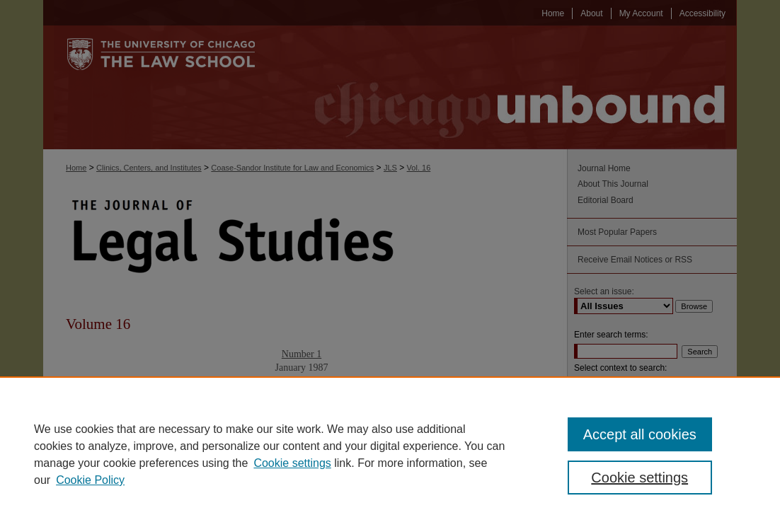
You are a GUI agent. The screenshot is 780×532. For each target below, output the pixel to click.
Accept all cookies (640, 434)
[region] (390, 454)
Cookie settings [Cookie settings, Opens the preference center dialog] (640, 478)
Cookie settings (292, 463)
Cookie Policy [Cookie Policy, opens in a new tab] (90, 480)
